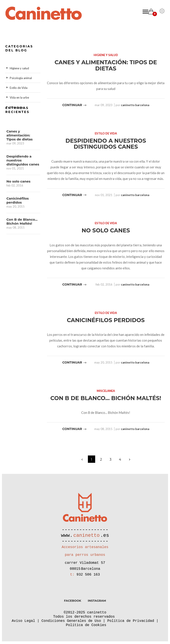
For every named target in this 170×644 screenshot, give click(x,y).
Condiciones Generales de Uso (71, 623)
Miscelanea (17, 107)
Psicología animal (21, 78)
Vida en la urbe (19, 97)
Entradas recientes (17, 127)
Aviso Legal (23, 623)
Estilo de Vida (19, 88)
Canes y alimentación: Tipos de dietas (19, 152)
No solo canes (18, 198)
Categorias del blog (19, 48)
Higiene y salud (19, 68)
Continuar (75, 105)
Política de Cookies (86, 628)
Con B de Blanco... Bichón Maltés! (22, 239)
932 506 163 (88, 577)
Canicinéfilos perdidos (18, 218)
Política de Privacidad (131, 623)
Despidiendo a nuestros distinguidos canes (23, 177)
